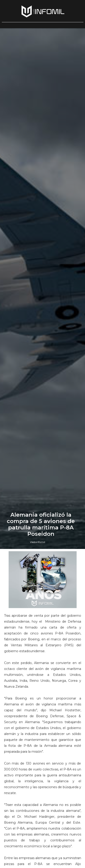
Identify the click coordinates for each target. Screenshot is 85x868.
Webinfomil (38, 542)
